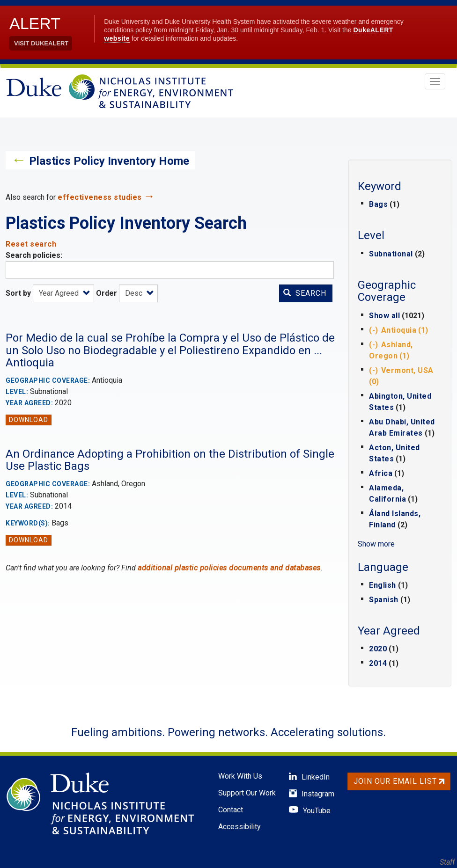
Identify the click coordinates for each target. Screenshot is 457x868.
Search (305, 293)
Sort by (18, 293)
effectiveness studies (100, 197)
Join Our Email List (399, 781)
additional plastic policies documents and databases (229, 568)
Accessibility (240, 827)
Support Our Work (247, 793)
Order (107, 293)
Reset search (31, 244)
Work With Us (240, 776)
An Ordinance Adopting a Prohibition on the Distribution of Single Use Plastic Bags (170, 460)
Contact (231, 810)
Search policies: (34, 255)
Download (29, 420)
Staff (447, 862)
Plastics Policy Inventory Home (109, 161)
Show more (376, 544)
